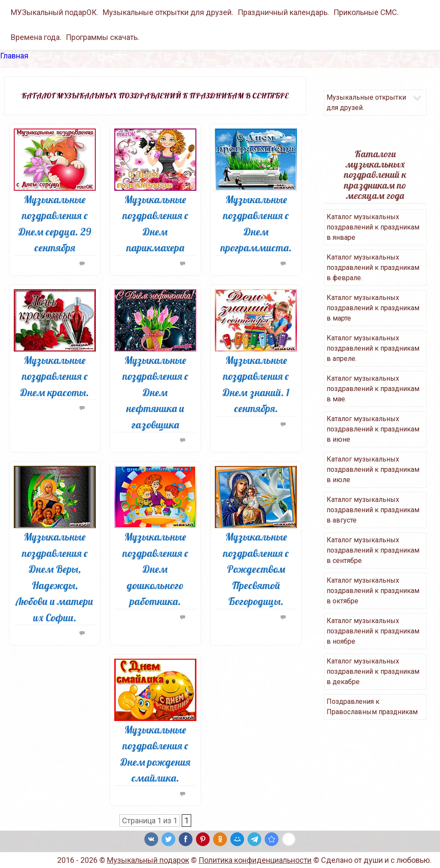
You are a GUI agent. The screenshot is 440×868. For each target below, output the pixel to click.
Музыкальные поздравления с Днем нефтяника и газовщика (155, 392)
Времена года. (36, 37)
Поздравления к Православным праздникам (372, 707)
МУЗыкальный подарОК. (55, 12)
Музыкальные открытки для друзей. (168, 12)
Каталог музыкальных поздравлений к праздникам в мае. (373, 389)
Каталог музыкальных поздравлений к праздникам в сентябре (373, 550)
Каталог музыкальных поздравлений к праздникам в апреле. (373, 348)
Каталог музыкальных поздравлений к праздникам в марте (373, 308)
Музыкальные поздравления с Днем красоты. (55, 376)
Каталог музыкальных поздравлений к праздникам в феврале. (373, 267)
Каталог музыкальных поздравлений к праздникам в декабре (373, 671)
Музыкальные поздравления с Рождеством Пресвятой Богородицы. (256, 569)
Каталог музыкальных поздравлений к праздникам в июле (373, 469)
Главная (14, 56)
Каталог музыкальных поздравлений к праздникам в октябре (373, 591)
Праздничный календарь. (283, 12)
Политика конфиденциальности (255, 860)
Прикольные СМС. (366, 12)
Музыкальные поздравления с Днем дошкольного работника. (155, 569)
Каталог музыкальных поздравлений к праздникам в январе (373, 227)
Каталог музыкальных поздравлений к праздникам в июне (373, 429)
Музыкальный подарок (148, 860)
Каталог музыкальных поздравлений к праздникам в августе (373, 510)
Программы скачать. (102, 37)
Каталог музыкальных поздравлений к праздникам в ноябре (373, 631)
